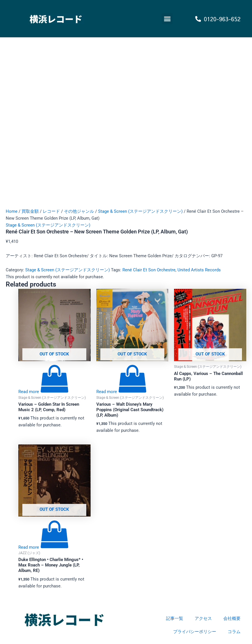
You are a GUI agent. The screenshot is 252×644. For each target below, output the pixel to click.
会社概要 (232, 618)
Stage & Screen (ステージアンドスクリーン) (140, 211)
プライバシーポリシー (195, 632)
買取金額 (30, 211)
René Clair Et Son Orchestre (149, 270)
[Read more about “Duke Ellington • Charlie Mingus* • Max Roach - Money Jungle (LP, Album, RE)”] (44, 547)
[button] (167, 19)
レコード (51, 211)
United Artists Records (199, 270)
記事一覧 (175, 618)
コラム (234, 632)
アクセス (203, 618)
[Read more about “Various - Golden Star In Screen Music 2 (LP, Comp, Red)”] (44, 392)
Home (12, 211)
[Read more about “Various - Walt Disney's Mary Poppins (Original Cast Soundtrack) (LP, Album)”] (122, 392)
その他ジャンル (79, 211)
